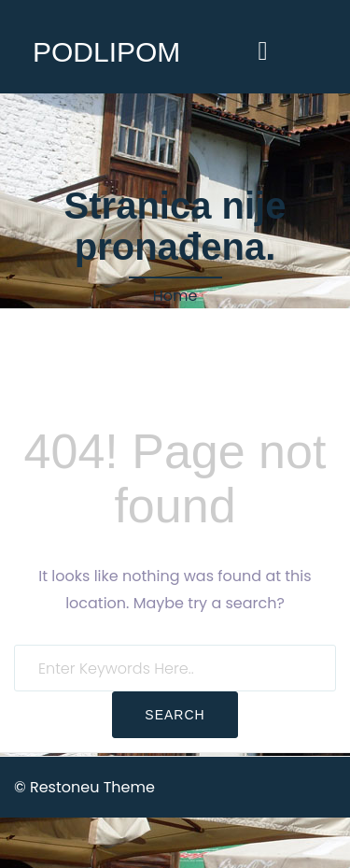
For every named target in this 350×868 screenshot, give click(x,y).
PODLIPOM (106, 52)
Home (175, 296)
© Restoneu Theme (84, 787)
